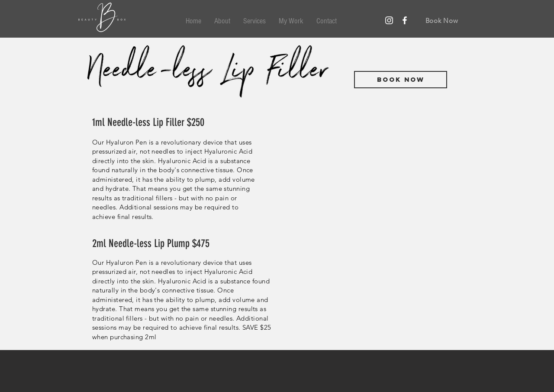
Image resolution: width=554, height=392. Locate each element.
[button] (254, 21)
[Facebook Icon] (405, 20)
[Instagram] (389, 20)
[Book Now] (442, 21)
